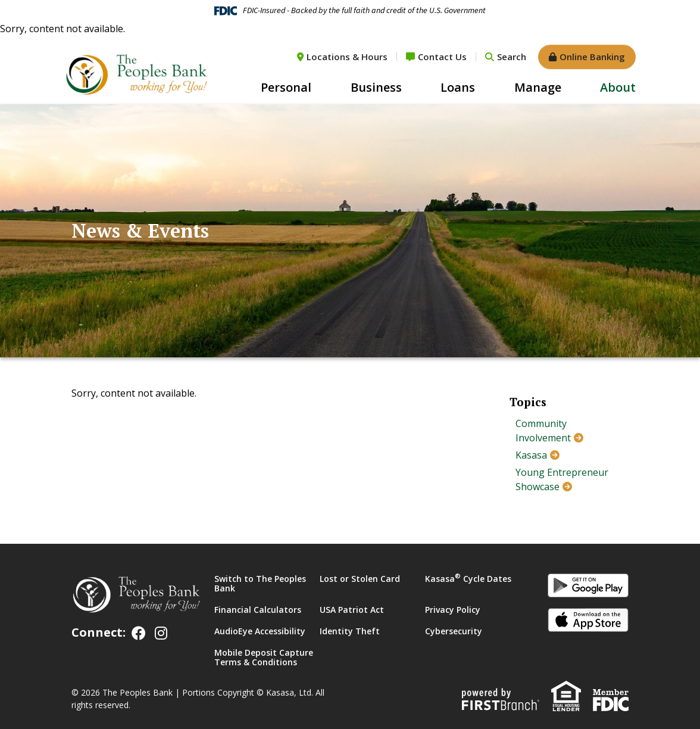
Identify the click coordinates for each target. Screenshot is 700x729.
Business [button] (376, 87)
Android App (588, 587)
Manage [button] (538, 87)
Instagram (161, 633)
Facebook (139, 633)
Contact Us (442, 57)
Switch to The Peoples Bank (260, 583)
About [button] (618, 87)
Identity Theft (350, 631)
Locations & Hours (347, 57)
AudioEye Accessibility (260, 631)
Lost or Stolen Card (360, 579)
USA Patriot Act (352, 610)
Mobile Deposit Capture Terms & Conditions (264, 657)
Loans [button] (458, 87)
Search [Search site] (512, 57)
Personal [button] (286, 87)
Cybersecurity (454, 631)
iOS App (588, 622)
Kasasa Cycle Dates (468, 579)
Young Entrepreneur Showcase (562, 479)
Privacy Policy (453, 610)
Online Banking (592, 57)
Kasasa (531, 455)
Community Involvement (543, 431)
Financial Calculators (258, 610)
